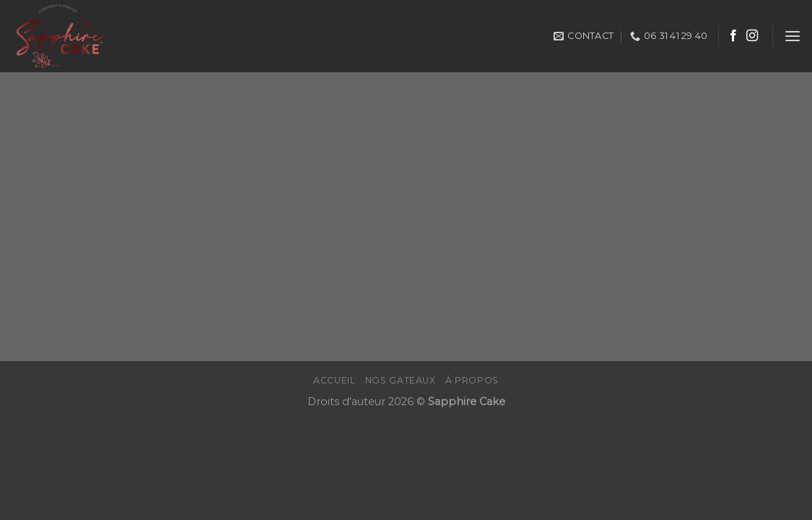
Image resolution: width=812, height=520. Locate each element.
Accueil (334, 380)
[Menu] (793, 36)
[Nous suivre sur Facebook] (733, 36)
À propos (472, 380)
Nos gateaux (401, 380)
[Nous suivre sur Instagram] (752, 36)
